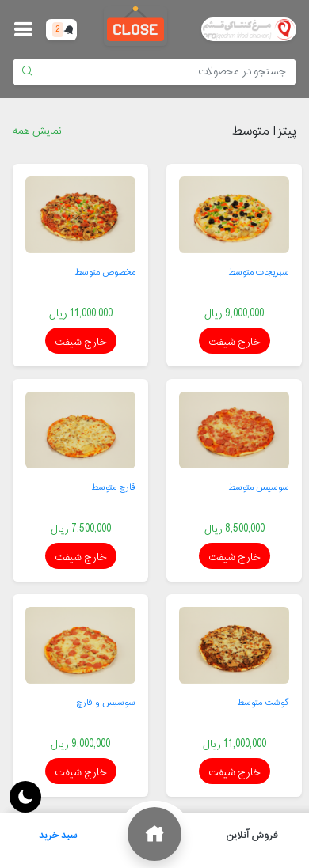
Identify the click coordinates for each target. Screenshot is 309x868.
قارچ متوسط (114, 487)
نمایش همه (37, 131)
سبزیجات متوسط (259, 272)
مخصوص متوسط (105, 272)
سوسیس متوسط (259, 487)
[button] (23, 29)
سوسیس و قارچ (106, 703)
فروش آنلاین (252, 836)
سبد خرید (63, 832)
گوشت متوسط (263, 703)
